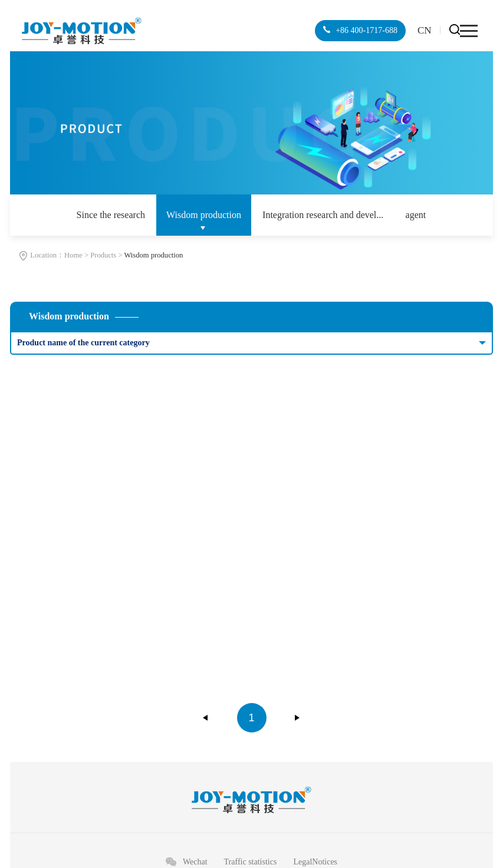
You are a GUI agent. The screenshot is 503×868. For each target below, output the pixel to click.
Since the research (111, 215)
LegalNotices (315, 862)
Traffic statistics (251, 862)
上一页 (206, 718)
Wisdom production (204, 215)
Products (103, 255)
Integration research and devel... (323, 215)
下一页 (297, 718)
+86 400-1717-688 (366, 30)
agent (416, 215)
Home (73, 255)
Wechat (195, 862)
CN (425, 30)
